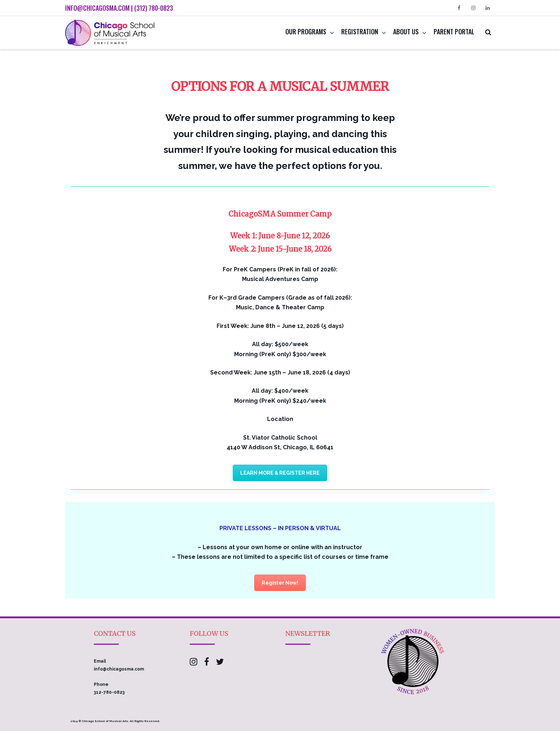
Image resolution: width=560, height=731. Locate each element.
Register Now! (280, 583)
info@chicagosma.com (119, 669)
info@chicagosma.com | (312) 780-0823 (119, 8)
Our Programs (306, 32)
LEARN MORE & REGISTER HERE (280, 473)
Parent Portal (454, 32)
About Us (406, 32)
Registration (360, 32)
